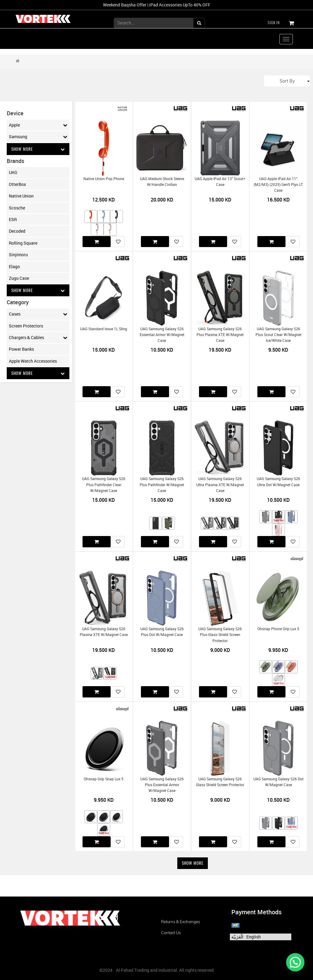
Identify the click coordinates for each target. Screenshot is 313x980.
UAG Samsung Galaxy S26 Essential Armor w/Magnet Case (162, 335)
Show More (38, 149)
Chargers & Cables (38, 338)
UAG (13, 173)
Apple (38, 125)
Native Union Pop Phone (104, 179)
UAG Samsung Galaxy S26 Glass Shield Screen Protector (220, 782)
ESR (13, 220)
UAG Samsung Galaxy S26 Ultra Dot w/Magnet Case (278, 482)
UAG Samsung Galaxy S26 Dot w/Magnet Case (278, 782)
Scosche (17, 208)
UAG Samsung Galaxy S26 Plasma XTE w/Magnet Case (104, 632)
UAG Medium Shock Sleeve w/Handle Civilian (162, 182)
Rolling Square (23, 243)
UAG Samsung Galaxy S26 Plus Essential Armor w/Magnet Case (162, 785)
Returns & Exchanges (180, 922)
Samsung (38, 137)
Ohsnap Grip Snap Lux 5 (104, 779)
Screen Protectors (26, 326)
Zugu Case (19, 278)
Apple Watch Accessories (33, 362)
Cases (38, 315)
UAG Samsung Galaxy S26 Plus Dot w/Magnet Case (162, 632)
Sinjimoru (18, 255)
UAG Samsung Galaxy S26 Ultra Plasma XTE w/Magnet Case (220, 485)
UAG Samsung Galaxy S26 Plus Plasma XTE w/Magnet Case (220, 335)
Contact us (171, 933)
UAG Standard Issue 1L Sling (104, 329)
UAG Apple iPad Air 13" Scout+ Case (220, 182)
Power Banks (21, 350)
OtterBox (17, 185)
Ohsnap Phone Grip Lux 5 (278, 629)
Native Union (21, 196)
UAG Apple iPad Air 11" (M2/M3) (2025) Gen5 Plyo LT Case (278, 185)
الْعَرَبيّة (237, 937)
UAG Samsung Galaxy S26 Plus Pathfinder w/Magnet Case (162, 485)
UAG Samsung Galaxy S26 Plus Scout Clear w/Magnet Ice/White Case (278, 335)
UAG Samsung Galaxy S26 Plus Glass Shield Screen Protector (220, 635)
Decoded (17, 231)
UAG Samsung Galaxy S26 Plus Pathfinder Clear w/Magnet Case (104, 485)
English (254, 937)
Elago (14, 267)
